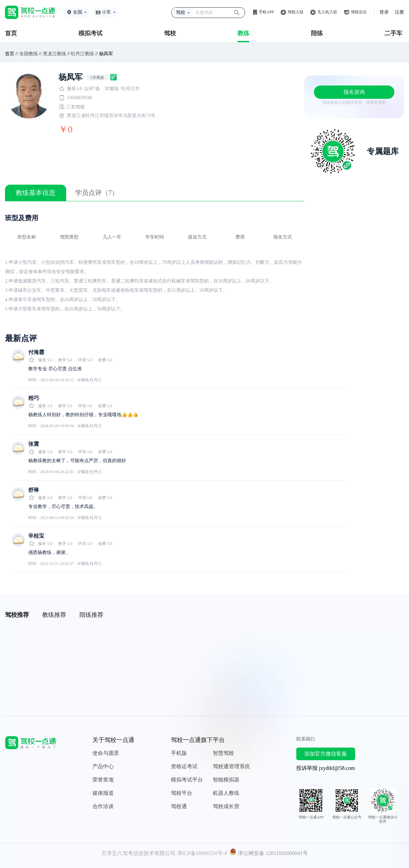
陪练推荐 (91, 615)
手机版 (179, 753)
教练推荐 (54, 615)
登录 (384, 12)
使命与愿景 (106, 753)
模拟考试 (90, 33)
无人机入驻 (327, 12)
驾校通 (179, 806)
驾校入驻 (296, 12)
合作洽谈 (103, 806)
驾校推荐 (17, 615)
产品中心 (103, 766)
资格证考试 (184, 766)
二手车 (393, 33)
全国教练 (29, 54)
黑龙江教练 (55, 54)
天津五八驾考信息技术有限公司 (138, 853)
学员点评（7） (97, 193)
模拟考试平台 (187, 780)
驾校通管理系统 (231, 766)
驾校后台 (359, 12)
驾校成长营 (226, 806)
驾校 (170, 33)
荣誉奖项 (103, 780)
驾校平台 (182, 793)
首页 (11, 33)
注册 (399, 12)
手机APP (266, 12)
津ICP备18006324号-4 (202, 853)
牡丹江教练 (82, 54)
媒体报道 (103, 793)
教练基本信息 (36, 193)
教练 (243, 33)
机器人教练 (226, 793)
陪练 (317, 33)
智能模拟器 (226, 780)
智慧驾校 (223, 753)
